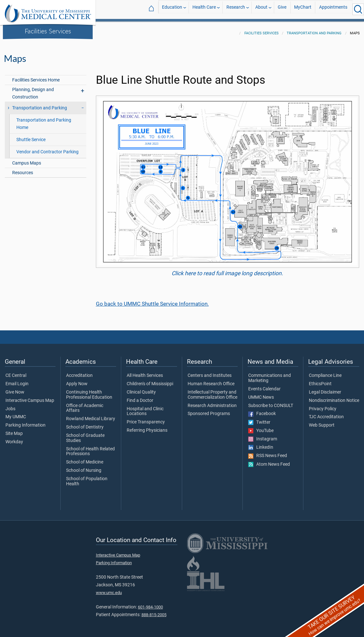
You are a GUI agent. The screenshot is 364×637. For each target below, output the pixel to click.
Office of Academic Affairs (85, 404)
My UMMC (16, 413)
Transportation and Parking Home (44, 120)
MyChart (303, 9)
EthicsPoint (320, 380)
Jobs (10, 405)
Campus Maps (27, 159)
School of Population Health (87, 478)
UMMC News (261, 394)
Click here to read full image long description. (227, 269)
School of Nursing (84, 467)
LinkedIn (261, 444)
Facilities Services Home (36, 76)
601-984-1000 (150, 603)
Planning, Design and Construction (33, 89)
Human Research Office (211, 380)
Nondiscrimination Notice (334, 397)
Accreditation (79, 372)
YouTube (261, 427)
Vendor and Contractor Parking (47, 148)
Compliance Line (325, 372)
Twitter (259, 419)
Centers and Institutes (210, 372)
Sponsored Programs (209, 410)
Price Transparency (146, 418)
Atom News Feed (269, 461)
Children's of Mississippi (150, 380)
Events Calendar (264, 385)
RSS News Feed (268, 452)
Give (282, 9)
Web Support (322, 421)
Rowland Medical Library (91, 415)
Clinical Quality (141, 388)
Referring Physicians (147, 427)
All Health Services (145, 372)
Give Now (15, 388)
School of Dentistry (85, 423)
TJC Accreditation (326, 413)
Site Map (14, 430)
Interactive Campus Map (30, 397)
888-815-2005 (154, 611)
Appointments (333, 9)
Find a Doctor (140, 397)
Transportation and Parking (314, 29)
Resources (23, 169)
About (261, 9)
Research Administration (212, 402)
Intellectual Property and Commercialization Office (212, 391)
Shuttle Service (31, 136)
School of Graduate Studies (85, 434)
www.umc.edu (109, 589)
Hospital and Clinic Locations (145, 408)
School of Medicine (85, 458)
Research (236, 9)
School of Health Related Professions (90, 448)
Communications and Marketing (270, 374)
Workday (14, 438)
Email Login (17, 380)
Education (172, 9)
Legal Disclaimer (325, 388)
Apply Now (77, 380)
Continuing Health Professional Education (89, 391)
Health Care (204, 9)
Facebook (262, 410)
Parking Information (25, 421)
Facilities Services (48, 31)
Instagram (263, 435)
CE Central (16, 372)
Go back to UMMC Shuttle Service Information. (152, 300)
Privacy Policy (323, 405)
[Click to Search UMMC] (358, 9)
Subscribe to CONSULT (271, 402)
